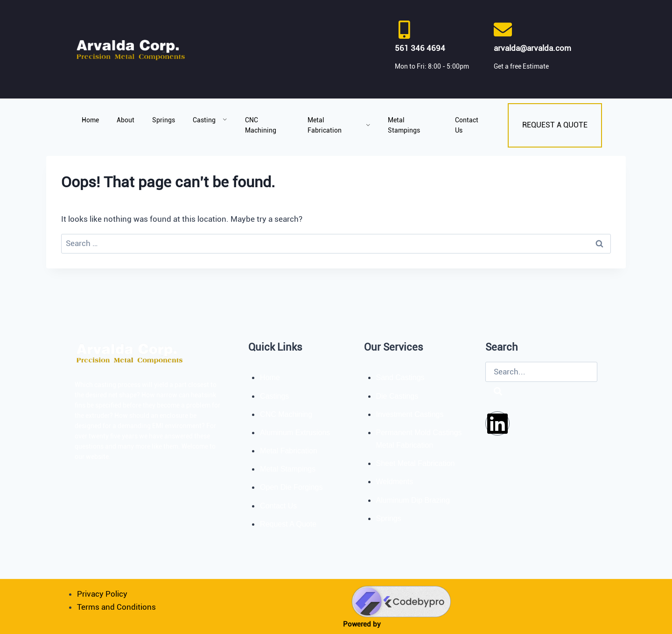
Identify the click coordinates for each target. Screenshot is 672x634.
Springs (164, 120)
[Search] (498, 392)
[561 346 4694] (404, 30)
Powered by (362, 624)
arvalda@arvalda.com (532, 48)
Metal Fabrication (339, 125)
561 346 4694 (420, 48)
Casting (210, 120)
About (126, 120)
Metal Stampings (404, 125)
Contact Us (467, 125)
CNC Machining (261, 125)
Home (90, 120)
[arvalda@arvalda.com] (503, 30)
